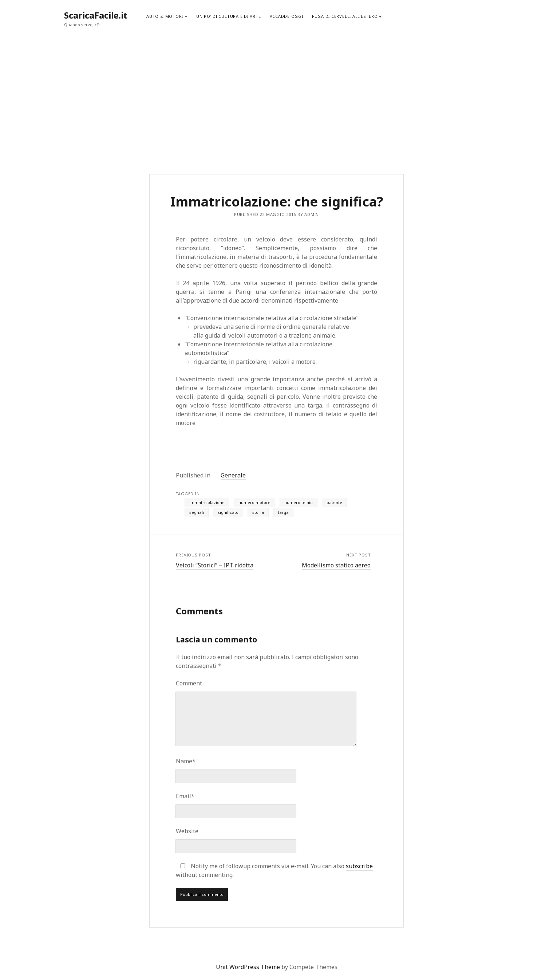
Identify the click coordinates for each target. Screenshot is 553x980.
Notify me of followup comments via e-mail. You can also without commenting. (274, 870)
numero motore (254, 502)
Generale (233, 475)
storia (258, 512)
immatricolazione (207, 502)
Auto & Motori (165, 16)
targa (283, 512)
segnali (197, 512)
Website (187, 831)
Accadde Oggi (287, 16)
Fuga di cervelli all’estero (345, 16)
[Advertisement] (277, 97)
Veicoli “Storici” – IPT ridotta (215, 565)
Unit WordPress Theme (248, 967)
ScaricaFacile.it (96, 15)
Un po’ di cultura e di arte (229, 16)
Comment (189, 683)
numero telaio (299, 502)
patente (334, 502)
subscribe (359, 866)
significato (228, 512)
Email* (185, 796)
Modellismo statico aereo (336, 565)
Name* (186, 761)
